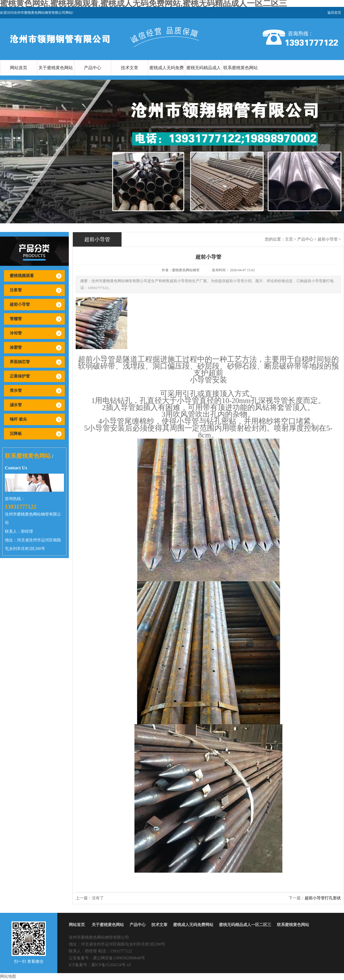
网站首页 (19, 68)
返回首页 (334, 13)
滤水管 (16, 405)
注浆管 (16, 290)
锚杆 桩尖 (18, 419)
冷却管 (16, 333)
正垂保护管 (20, 376)
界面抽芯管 (20, 362)
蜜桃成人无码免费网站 (167, 75)
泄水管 (16, 391)
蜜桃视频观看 (22, 276)
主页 (289, 239)
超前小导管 (20, 304)
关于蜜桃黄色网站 (56, 68)
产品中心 (93, 68)
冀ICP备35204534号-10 (111, 965)
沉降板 (16, 434)
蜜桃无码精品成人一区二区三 (204, 75)
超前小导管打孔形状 (323, 898)
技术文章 (130, 68)
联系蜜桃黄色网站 (241, 68)
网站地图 (8, 976)
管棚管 (16, 319)
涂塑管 (16, 347)
